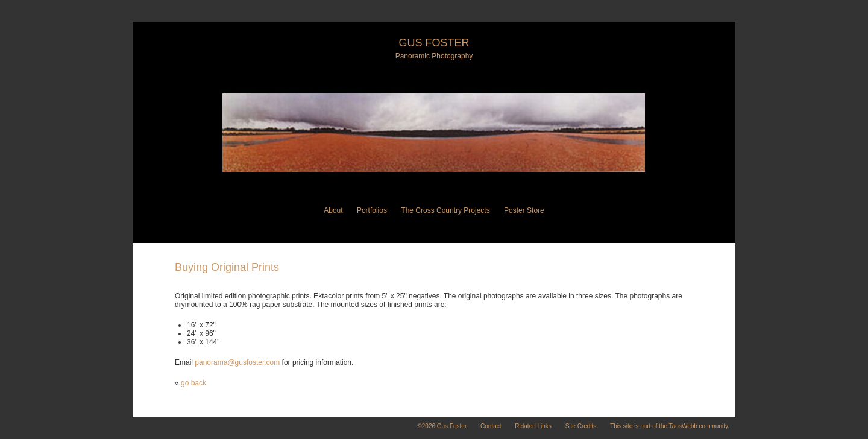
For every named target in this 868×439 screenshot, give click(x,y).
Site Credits (581, 426)
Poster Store (524, 210)
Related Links (533, 426)
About (333, 210)
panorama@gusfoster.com (237, 362)
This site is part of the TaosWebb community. (670, 426)
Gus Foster (434, 43)
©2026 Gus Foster (442, 426)
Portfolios (372, 210)
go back (193, 383)
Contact (491, 426)
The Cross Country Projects (445, 210)
